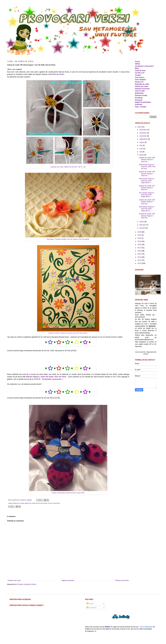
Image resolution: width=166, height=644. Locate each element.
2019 (140, 241)
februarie (143, 225)
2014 (140, 257)
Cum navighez (140, 80)
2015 (140, 254)
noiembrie (143, 133)
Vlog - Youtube (141, 107)
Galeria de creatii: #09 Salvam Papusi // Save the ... (147, 160)
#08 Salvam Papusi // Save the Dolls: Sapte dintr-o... (147, 181)
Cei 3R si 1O (140, 73)
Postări (90, 604)
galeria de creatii (19, 503)
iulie (141, 145)
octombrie (143, 136)
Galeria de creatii (142, 86)
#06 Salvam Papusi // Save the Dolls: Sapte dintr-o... (147, 209)
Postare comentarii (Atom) (27, 584)
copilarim (23, 500)
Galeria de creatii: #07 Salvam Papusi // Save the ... (147, 188)
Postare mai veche (122, 580)
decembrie (143, 130)
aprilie (142, 155)
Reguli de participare (143, 102)
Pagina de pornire (68, 580)
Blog (137, 68)
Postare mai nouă (14, 580)
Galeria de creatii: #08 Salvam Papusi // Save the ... (147, 174)
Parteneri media (141, 95)
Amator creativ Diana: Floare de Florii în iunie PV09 (68, 493)
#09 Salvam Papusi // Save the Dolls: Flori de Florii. (45, 377)
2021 (140, 235)
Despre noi (139, 82)
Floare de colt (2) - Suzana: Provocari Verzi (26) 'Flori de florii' (68, 333)
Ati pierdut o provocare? (144, 66)
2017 (140, 248)
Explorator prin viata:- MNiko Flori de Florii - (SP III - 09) (68, 167)
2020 (140, 238)
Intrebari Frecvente (142, 89)
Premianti (139, 100)
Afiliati (137, 64)
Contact (138, 75)
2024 (140, 127)
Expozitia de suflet (142, 84)
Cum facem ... (140, 77)
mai (141, 152)
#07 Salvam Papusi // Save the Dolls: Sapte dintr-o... (147, 195)
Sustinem (139, 104)
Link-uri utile (140, 91)
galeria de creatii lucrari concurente (36, 503)
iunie (141, 149)
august (142, 142)
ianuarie (143, 228)
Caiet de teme (140, 71)
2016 (140, 251)
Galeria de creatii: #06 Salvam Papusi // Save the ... (147, 202)
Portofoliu (139, 98)
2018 (140, 245)
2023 (140, 232)
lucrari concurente (54, 503)
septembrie (144, 139)
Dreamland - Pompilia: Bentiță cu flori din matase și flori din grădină (68, 239)
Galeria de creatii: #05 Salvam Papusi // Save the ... (147, 216)
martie (142, 222)
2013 (140, 260)
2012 (140, 263)
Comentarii (92, 608)
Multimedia (139, 93)
